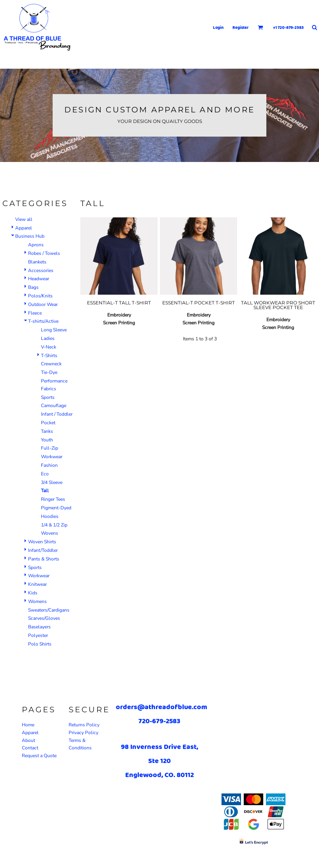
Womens (37, 601)
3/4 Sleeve (52, 482)
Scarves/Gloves (44, 618)
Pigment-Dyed (56, 508)
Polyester (38, 635)
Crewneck (51, 364)
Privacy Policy (83, 733)
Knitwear (37, 584)
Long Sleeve (54, 330)
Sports (48, 397)
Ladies (48, 338)
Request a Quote (39, 756)
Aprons (36, 245)
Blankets (37, 262)
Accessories (41, 270)
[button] (261, 27)
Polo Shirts (40, 644)
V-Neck (49, 347)
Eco (45, 474)
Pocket (48, 423)
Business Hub (30, 236)
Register (241, 27)
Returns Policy (84, 725)
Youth (47, 440)
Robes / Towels (44, 253)
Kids (33, 593)
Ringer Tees (53, 499)
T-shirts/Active (43, 321)
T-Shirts (49, 356)
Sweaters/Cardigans (49, 610)
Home (28, 725)
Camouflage (54, 406)
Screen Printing (119, 323)
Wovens (50, 533)
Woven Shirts (42, 542)
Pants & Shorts (44, 559)
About (28, 740)
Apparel (24, 228)
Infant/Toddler (43, 550)
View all (24, 219)
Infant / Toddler (57, 414)
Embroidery (119, 315)
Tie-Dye (49, 372)
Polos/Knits (40, 296)
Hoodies (50, 516)
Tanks (47, 431)
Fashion (49, 465)
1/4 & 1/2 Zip (54, 525)
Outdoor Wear (43, 304)
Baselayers (39, 627)
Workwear (52, 457)
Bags (33, 287)
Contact (30, 748)
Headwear (39, 279)
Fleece (35, 313)
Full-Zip (50, 448)
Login (218, 27)
